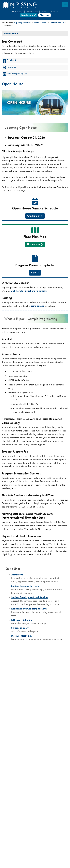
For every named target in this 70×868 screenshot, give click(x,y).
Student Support (20, 628)
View (34, 273)
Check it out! (34, 216)
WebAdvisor (32, 12)
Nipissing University (22, 23)
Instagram (12, 67)
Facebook (12, 60)
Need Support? (29, 15)
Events (44, 12)
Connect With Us (57, 23)
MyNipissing (17, 12)
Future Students (40, 23)
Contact (55, 12)
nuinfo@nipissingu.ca (17, 73)
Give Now (45, 15)
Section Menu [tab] (11, 33)
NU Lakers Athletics (22, 620)
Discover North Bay (22, 636)
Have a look (34, 244)
